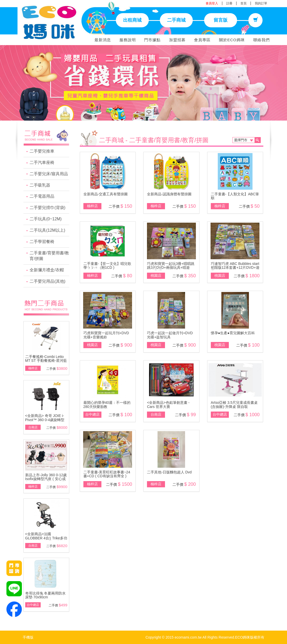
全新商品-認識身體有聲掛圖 (169, 194)
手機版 (28, 637)
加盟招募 (177, 40)
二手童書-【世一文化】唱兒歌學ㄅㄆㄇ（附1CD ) (107, 266)
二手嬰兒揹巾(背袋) (47, 208)
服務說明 (128, 40)
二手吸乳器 (40, 185)
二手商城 (176, 20)
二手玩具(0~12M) (46, 219)
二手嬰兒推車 (42, 151)
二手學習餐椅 (42, 242)
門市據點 (152, 40)
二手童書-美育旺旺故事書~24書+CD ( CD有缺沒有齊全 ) (107, 474)
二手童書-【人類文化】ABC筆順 (235, 196)
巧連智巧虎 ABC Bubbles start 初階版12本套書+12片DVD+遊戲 (235, 268)
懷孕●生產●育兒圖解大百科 (233, 333)
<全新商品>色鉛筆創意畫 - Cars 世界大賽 (168, 404)
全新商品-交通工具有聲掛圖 (106, 194)
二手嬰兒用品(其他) (47, 281)
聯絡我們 (262, 40)
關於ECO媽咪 (232, 40)
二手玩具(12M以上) (47, 230)
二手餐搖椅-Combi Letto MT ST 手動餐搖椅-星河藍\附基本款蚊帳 (46, 361)
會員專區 (202, 40)
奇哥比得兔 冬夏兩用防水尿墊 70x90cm (46, 595)
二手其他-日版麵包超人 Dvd (169, 472)
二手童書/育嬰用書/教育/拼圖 (49, 256)
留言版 (221, 20)
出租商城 (132, 20)
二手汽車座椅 (42, 162)
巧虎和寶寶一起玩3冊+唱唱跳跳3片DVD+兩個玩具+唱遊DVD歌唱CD (171, 268)
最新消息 (103, 40)
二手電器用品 (42, 196)
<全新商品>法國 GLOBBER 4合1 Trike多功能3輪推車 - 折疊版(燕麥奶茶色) (46, 540)
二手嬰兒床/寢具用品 (49, 174)
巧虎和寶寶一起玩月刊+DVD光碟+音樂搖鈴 (106, 335)
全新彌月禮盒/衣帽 (47, 270)
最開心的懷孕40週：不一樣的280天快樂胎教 (107, 404)
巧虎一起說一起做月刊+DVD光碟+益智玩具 (170, 335)
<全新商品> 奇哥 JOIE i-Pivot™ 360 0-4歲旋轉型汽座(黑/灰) (45, 420)
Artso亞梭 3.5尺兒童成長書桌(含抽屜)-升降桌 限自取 (234, 404)
